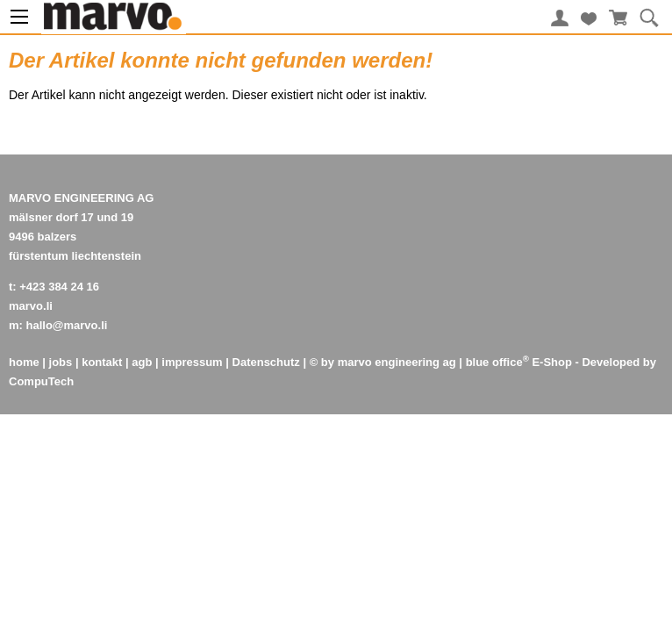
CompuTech (41, 381)
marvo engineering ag (397, 362)
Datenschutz (266, 362)
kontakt (102, 362)
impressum (192, 362)
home (24, 362)
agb (142, 362)
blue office (497, 362)
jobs (61, 362)
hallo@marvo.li (67, 325)
